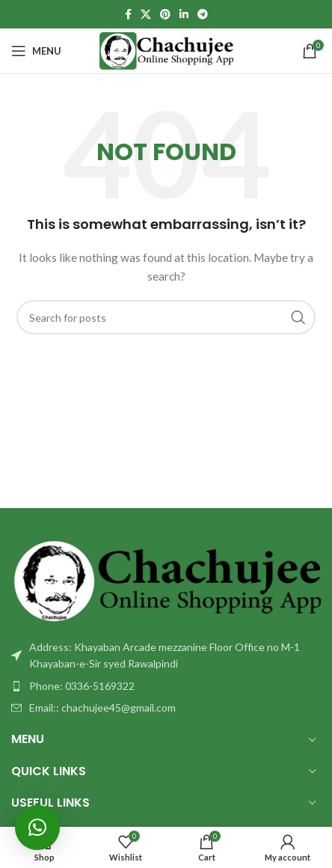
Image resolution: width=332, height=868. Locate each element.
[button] (37, 828)
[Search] (166, 317)
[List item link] (166, 686)
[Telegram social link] (203, 15)
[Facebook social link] (128, 15)
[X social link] (146, 15)
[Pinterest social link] (165, 15)
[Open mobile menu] (36, 51)
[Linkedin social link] (184, 15)
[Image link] (166, 580)
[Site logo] (166, 50)
